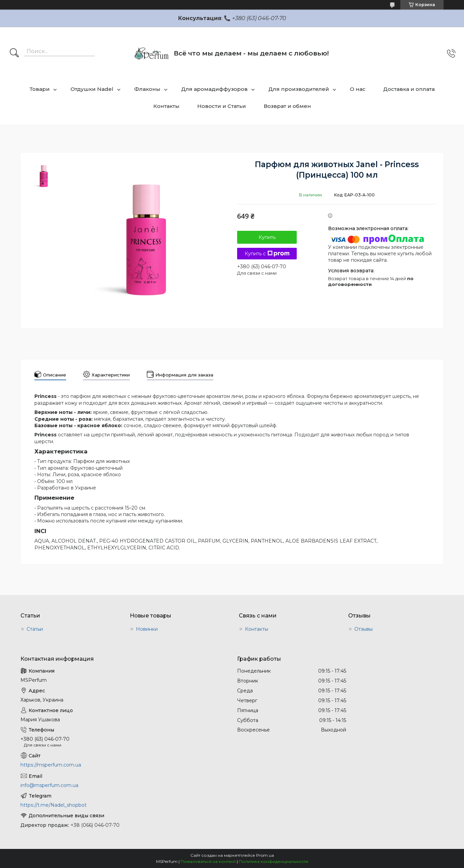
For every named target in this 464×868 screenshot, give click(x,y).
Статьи (35, 629)
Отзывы (364, 629)
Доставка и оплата (409, 89)
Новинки (147, 629)
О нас (358, 89)
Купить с (267, 254)
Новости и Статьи (222, 106)
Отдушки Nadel (92, 89)
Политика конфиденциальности (274, 861)
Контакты (166, 106)
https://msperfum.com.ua (51, 765)
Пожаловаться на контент (208, 861)
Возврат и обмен (287, 106)
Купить (267, 237)
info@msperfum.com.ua (49, 785)
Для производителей (299, 89)
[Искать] (14, 53)
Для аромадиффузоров (214, 89)
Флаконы (147, 89)
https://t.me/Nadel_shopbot (53, 805)
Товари (40, 89)
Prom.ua (265, 855)
